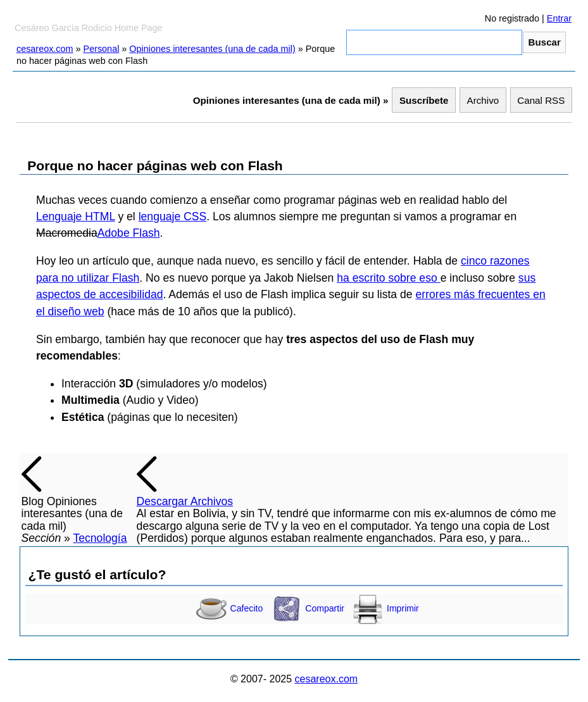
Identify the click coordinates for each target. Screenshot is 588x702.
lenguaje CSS (173, 216)
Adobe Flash (129, 233)
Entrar (559, 18)
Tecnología (100, 538)
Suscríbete (424, 100)
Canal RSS (541, 100)
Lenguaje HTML (76, 216)
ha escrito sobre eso (388, 278)
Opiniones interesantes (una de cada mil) (212, 49)
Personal (102, 49)
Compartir (308, 608)
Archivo (483, 100)
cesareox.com (45, 49)
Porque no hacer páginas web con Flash (155, 166)
